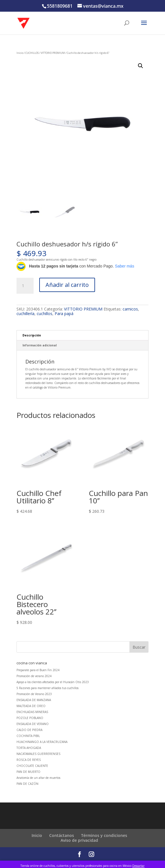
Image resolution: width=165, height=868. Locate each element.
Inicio (20, 53)
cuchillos (45, 313)
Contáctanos (62, 835)
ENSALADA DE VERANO (33, 724)
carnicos (130, 309)
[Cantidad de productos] (25, 286)
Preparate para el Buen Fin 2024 (38, 670)
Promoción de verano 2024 (34, 676)
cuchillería (25, 313)
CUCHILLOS (32, 53)
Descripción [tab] (32, 335)
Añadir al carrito (67, 285)
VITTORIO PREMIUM (53, 53)
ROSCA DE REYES (29, 760)
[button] (141, 66)
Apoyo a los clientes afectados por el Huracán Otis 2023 (53, 682)
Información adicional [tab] (40, 345)
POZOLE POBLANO (30, 718)
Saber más (125, 266)
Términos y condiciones (104, 835)
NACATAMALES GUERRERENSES (38, 754)
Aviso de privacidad (79, 840)
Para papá (64, 313)
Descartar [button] (138, 866)
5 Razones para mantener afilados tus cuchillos (48, 688)
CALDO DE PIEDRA (29, 730)
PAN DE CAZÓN (27, 784)
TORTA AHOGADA (29, 748)
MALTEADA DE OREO (31, 706)
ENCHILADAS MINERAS (32, 712)
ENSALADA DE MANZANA (34, 700)
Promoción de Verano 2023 (34, 694)
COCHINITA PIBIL (28, 736)
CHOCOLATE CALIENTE (32, 766)
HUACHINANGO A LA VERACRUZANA (42, 742)
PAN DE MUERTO (28, 772)
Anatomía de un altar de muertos (38, 778)
